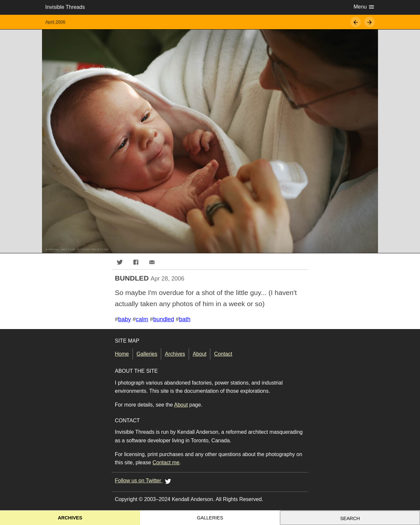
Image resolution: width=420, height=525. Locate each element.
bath (185, 319)
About (199, 354)
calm (142, 319)
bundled (164, 319)
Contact (223, 354)
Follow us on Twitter (144, 481)
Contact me (166, 462)
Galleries (147, 354)
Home (122, 354)
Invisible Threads (65, 7)
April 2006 (55, 22)
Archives (175, 354)
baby (125, 319)
